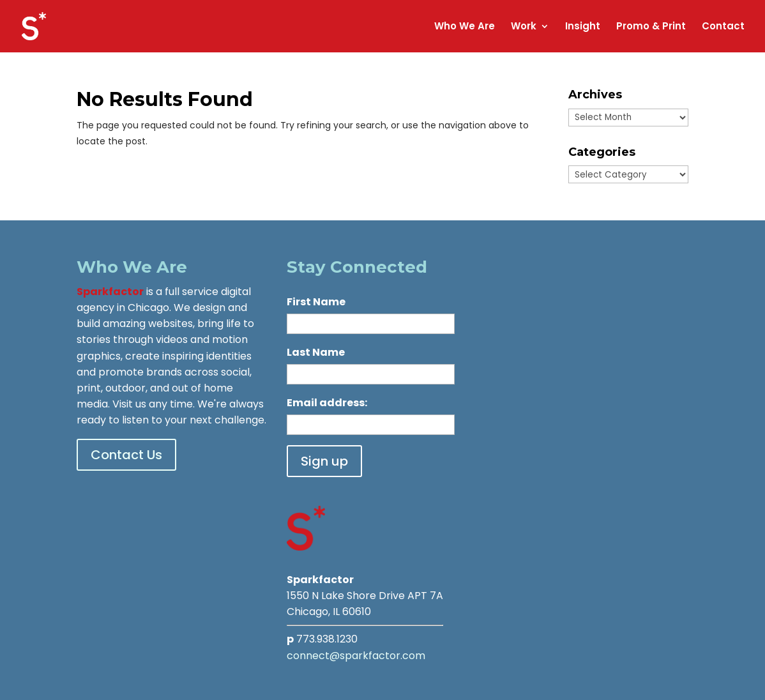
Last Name (316, 352)
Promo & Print (651, 27)
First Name (316, 302)
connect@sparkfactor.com (356, 656)
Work (524, 27)
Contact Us (126, 455)
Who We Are (465, 27)
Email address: (327, 403)
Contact (723, 27)
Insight (583, 27)
